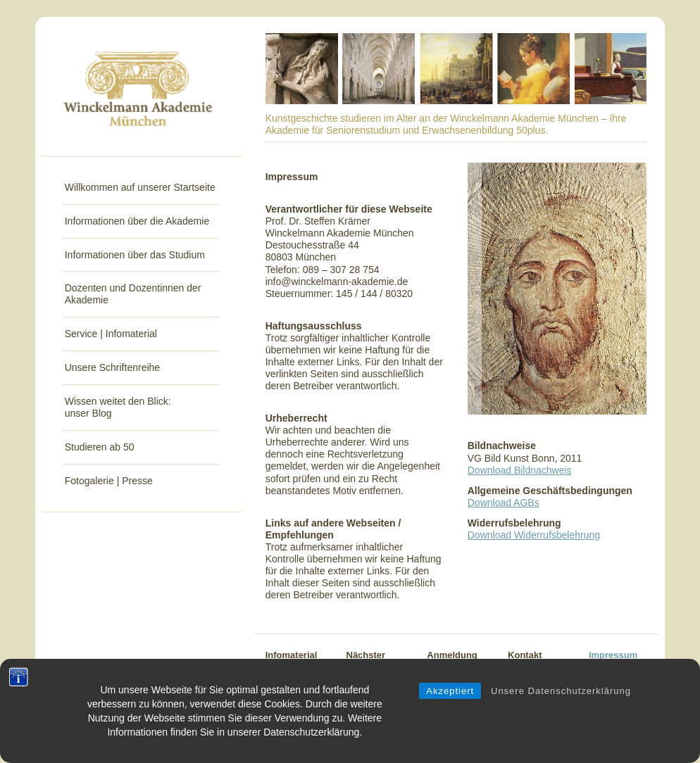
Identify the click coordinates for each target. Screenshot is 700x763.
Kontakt (525, 655)
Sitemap (607, 671)
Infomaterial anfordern (292, 663)
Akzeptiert (450, 704)
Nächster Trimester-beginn (369, 671)
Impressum (613, 655)
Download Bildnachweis (520, 470)
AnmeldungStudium (452, 663)
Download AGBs (504, 503)
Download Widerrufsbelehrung (534, 535)
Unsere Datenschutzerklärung (561, 704)
